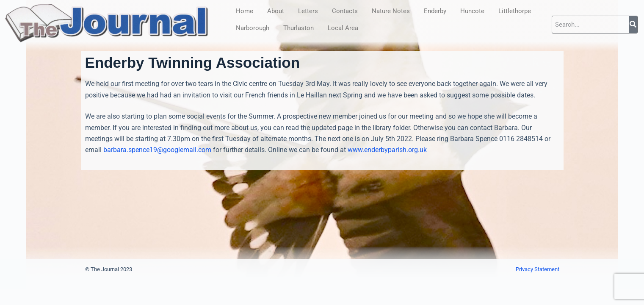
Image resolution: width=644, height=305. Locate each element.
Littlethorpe (515, 11)
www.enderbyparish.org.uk (387, 150)
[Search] (633, 25)
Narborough (253, 28)
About (276, 11)
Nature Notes (391, 11)
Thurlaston (299, 28)
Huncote (472, 11)
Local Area (343, 28)
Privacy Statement (538, 269)
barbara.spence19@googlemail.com (157, 150)
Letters (308, 11)
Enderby (435, 11)
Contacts (345, 11)
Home (245, 11)
